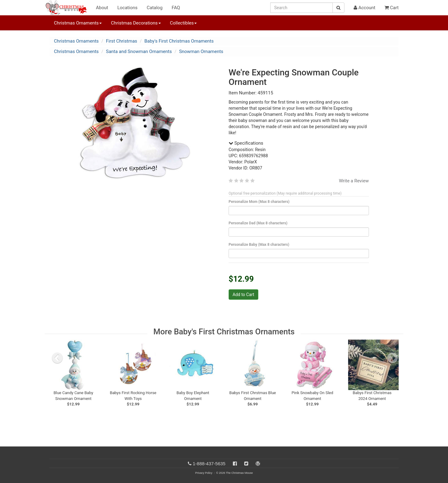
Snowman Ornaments (201, 51)
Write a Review (354, 181)
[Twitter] (246, 464)
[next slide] (393, 358)
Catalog (155, 8)
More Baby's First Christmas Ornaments (224, 332)
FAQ (176, 8)
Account (364, 8)
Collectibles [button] (184, 23)
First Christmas (122, 41)
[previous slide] (57, 358)
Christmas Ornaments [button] (78, 23)
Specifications (246, 143)
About (102, 8)
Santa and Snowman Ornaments (139, 51)
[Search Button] (338, 8)
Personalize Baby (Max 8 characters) (260, 245)
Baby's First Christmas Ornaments (179, 41)
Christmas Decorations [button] (136, 23)
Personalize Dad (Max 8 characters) (259, 223)
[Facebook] (235, 464)
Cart (392, 8)
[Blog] (258, 464)
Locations (127, 8)
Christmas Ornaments (76, 41)
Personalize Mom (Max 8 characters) (260, 202)
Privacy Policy (204, 473)
